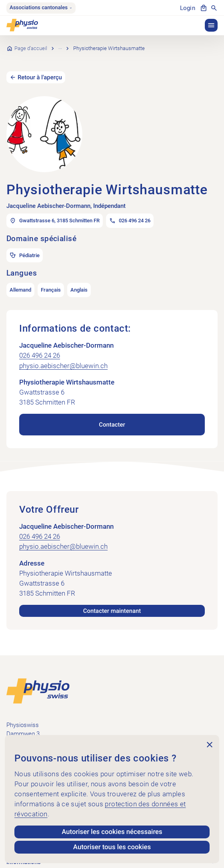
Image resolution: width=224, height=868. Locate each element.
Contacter (112, 413)
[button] (211, 25)
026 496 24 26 (40, 344)
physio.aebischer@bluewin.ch (63, 354)
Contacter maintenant (112, 599)
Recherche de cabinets (84, 43)
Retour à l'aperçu (40, 66)
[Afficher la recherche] (214, 8)
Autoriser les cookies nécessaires (112, 832)
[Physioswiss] (22, 25)
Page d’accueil (31, 43)
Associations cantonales (41, 8)
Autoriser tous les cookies (112, 847)
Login (188, 8)
